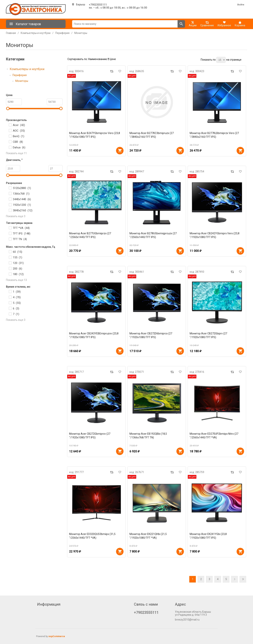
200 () (18, 269)
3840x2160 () (23, 210)
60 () (18, 252)
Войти (241, 5)
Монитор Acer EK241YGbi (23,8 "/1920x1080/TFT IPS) (208, 536)
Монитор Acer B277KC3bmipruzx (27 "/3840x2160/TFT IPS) (152, 135)
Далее (234, 579)
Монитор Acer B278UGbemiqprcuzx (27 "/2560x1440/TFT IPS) (153, 235)
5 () (17, 303)
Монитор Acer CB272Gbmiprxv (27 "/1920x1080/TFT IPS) (90, 436)
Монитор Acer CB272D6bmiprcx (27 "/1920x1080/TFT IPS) (151, 335)
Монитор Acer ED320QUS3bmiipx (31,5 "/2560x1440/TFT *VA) (92, 536)
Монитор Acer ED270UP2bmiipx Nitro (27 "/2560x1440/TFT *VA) (214, 436)
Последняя (243, 579)
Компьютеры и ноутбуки (27, 69)
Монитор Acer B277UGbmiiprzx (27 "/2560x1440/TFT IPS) (90, 235)
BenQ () (19, 136)
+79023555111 (98, 5)
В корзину (120, 151)
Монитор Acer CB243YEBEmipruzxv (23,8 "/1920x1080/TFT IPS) (94, 335)
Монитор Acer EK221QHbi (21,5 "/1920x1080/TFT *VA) (148, 536)
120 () (18, 263)
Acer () (19, 125)
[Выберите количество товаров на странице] (221, 60)
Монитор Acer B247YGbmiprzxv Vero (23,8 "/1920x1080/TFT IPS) (95, 135)
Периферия (20, 75)
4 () (17, 297)
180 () (18, 274)
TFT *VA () (21, 228)
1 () (17, 292)
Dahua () (19, 147)
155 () (18, 257)
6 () (16, 308)
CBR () (18, 142)
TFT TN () (20, 239)
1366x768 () (21, 194)
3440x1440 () (22, 199)
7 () (16, 314)
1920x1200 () (22, 205)
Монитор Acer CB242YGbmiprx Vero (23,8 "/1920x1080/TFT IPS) (215, 235)
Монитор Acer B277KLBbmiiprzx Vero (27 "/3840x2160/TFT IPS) (214, 135)
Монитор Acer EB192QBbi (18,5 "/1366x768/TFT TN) (148, 436)
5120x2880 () (22, 188)
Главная (11, 33)
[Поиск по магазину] (125, 24)
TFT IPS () (22, 234)
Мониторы (22, 81)
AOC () (19, 131)
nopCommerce (57, 636)
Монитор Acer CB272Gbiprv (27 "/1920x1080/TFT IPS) (208, 335)
